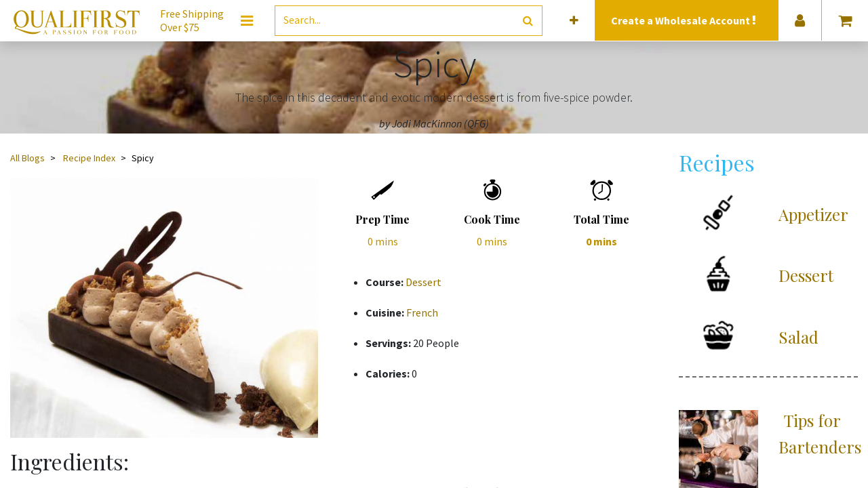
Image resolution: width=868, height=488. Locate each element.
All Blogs (27, 158)
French (422, 312)
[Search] (528, 21)
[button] (574, 21)
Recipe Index (89, 158)
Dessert (423, 282)
